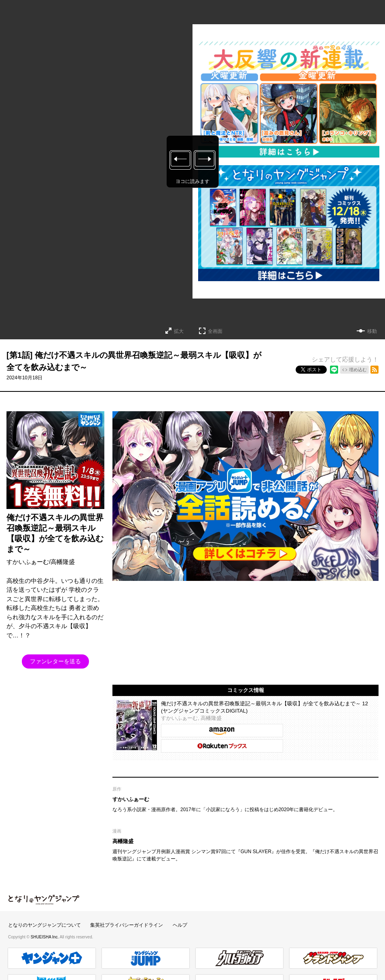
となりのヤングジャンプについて (44, 925)
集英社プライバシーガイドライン (127, 925)
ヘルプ (180, 925)
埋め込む (358, 370)
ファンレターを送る (55, 661)
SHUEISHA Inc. (45, 937)
